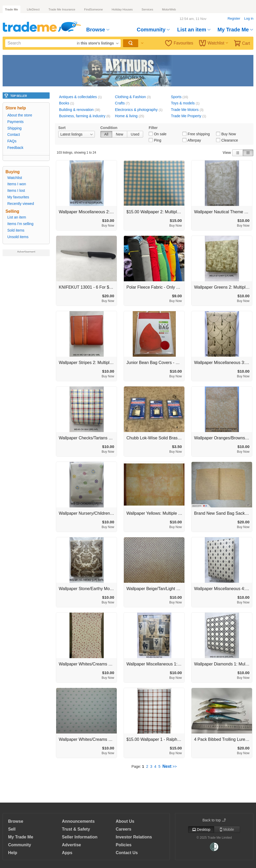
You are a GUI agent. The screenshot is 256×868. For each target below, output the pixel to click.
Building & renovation (76, 110)
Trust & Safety (76, 829)
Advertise (71, 845)
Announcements (78, 821)
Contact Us (127, 853)
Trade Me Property (186, 116)
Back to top (214, 820)
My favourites (18, 197)
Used (135, 134)
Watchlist (214, 43)
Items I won (17, 184)
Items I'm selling (20, 224)
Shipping (14, 128)
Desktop (201, 830)
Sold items (16, 230)
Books (64, 103)
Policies (124, 845)
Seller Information (80, 837)
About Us (125, 821)
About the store (20, 115)
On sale (160, 134)
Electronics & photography (136, 110)
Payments (15, 122)
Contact (14, 135)
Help (13, 853)
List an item (194, 30)
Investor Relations (134, 837)
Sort (62, 128)
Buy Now (229, 134)
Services (147, 9)
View (227, 153)
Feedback (15, 148)
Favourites (179, 43)
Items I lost (16, 191)
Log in (249, 18)
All (106, 134)
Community (153, 30)
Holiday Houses (122, 9)
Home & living (126, 116)
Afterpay (194, 140)
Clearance (230, 140)
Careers (124, 829)
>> (170, 766)
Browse (98, 30)
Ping (158, 140)
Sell (12, 829)
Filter (153, 128)
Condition (109, 128)
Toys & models (183, 103)
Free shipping (199, 134)
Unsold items (18, 237)
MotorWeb (169, 9)
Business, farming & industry (82, 116)
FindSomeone (94, 9)
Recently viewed (21, 204)
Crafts (120, 103)
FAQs (12, 141)
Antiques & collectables (78, 97)
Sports (176, 97)
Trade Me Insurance (62, 9)
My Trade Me (235, 30)
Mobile (227, 830)
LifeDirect (33, 9)
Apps (67, 853)
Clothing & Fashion (130, 97)
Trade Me (11, 9)
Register (234, 18)
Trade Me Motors (185, 110)
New (120, 134)
